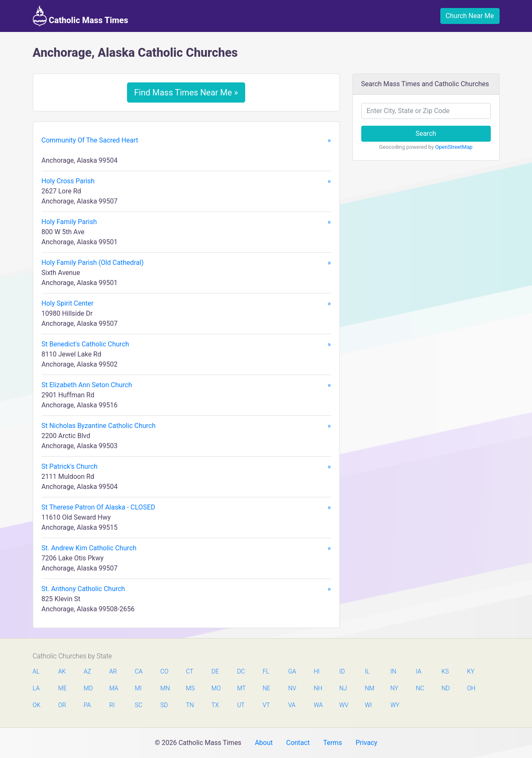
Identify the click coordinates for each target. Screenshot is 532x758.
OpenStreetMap (454, 147)
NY (394, 688)
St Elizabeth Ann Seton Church (186, 385)
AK (62, 672)
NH (318, 688)
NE (266, 688)
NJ (343, 688)
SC (139, 705)
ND (446, 688)
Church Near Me (470, 16)
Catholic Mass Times (81, 16)
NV (292, 688)
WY (394, 705)
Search (426, 133)
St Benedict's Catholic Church (186, 344)
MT (241, 688)
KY (471, 672)
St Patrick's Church (186, 467)
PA (87, 705)
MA (114, 688)
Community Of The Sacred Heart (186, 140)
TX (215, 705)
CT (190, 672)
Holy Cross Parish (186, 181)
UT (241, 705)
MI (138, 688)
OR (62, 705)
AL (36, 672)
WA (318, 705)
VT (266, 705)
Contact (298, 743)
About (264, 743)
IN (393, 672)
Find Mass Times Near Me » (186, 92)
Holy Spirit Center (186, 304)
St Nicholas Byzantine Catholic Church (186, 426)
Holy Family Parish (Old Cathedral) (186, 263)
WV (344, 705)
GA (292, 672)
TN (190, 705)
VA (292, 705)
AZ (87, 672)
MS (190, 688)
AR (113, 672)
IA (419, 672)
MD (88, 688)
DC (241, 672)
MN (164, 688)
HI (317, 672)
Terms (332, 743)
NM (369, 688)
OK (37, 705)
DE (215, 672)
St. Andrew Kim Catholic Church (186, 548)
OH (471, 688)
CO (164, 672)
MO (216, 688)
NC (420, 688)
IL (367, 672)
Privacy (366, 743)
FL (266, 672)
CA (139, 672)
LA (36, 688)
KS (445, 672)
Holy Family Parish (186, 222)
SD (164, 705)
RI (112, 705)
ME (62, 688)
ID (342, 672)
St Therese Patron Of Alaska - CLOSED (186, 507)
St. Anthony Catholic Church (186, 589)
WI (368, 705)
